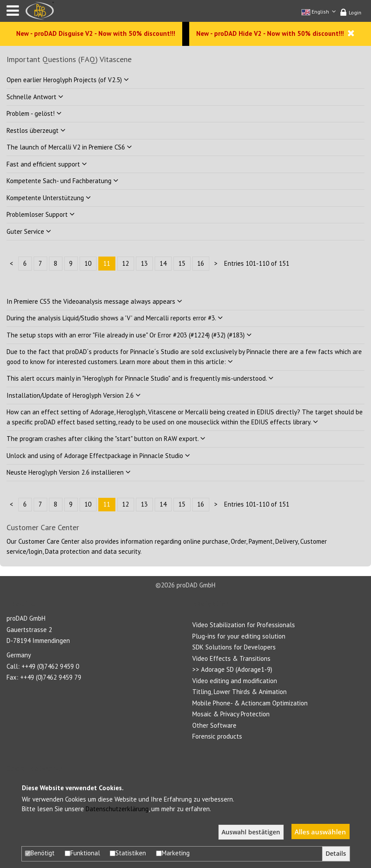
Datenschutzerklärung (117, 809)
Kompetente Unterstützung (49, 198)
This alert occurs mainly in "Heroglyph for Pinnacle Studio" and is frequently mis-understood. (140, 378)
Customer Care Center (49, 541)
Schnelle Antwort (35, 97)
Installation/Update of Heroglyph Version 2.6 (74, 395)
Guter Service (29, 231)
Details (336, 854)
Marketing (173, 853)
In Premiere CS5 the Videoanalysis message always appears (94, 301)
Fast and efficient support (47, 164)
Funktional (82, 853)
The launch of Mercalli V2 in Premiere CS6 (69, 147)
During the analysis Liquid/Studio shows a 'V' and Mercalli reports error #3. (115, 318)
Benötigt (40, 853)
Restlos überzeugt (36, 130)
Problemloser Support (41, 214)
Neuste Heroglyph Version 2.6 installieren (69, 472)
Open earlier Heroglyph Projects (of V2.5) (68, 80)
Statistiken (128, 853)
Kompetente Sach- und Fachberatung (62, 181)
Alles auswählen (320, 832)
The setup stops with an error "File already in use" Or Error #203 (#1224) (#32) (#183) (129, 335)
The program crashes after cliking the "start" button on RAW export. (106, 439)
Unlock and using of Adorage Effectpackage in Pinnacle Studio (98, 456)
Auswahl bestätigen (251, 832)
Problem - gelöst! (34, 113)
